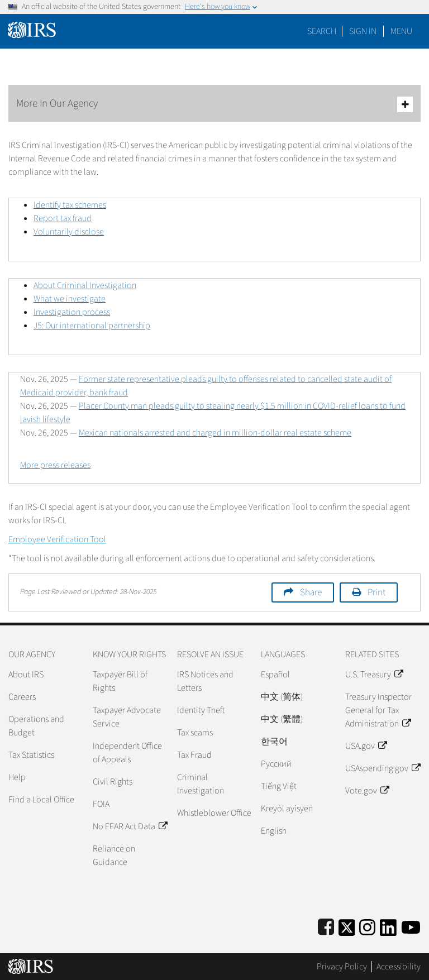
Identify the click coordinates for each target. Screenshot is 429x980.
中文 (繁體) (282, 719)
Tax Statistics (31, 755)
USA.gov (366, 746)
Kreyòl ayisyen (287, 809)
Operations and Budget (36, 726)
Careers (22, 697)
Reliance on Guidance (114, 855)
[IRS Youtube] (411, 926)
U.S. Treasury (374, 675)
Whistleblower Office (214, 813)
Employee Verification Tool (57, 539)
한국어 (274, 742)
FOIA (101, 804)
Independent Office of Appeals (127, 753)
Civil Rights (113, 782)
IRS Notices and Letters (205, 681)
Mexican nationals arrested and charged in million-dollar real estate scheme (215, 433)
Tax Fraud (194, 755)
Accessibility (399, 967)
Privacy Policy (342, 967)
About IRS (26, 675)
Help (17, 777)
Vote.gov (367, 791)
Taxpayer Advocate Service (127, 717)
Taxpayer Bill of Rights (120, 681)
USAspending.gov (383, 768)
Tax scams (195, 733)
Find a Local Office (41, 800)
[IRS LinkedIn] (388, 926)
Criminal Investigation (201, 784)
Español (275, 675)
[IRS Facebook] (326, 926)
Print (376, 592)
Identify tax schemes (70, 205)
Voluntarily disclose (69, 232)
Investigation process (72, 312)
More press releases (55, 465)
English (274, 831)
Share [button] (311, 592)
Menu (401, 31)
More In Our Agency (214, 104)
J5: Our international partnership (92, 326)
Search (322, 31)
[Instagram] (367, 926)
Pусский (276, 764)
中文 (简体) (282, 697)
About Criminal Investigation (85, 285)
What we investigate (70, 299)
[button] (363, 31)
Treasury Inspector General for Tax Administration (378, 710)
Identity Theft (201, 710)
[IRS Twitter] (347, 926)
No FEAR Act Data (130, 826)
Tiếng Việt (279, 786)
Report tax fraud (63, 218)
